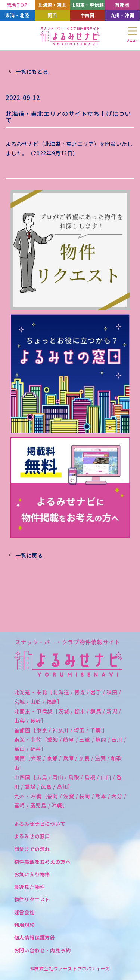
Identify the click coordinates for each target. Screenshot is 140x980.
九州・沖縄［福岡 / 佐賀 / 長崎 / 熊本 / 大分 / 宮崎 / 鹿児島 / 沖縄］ (70, 801)
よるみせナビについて (40, 824)
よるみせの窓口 (32, 836)
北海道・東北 (52, 5)
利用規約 (24, 925)
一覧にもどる (32, 71)
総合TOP (17, 5)
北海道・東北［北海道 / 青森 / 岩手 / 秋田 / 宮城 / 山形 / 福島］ (68, 697)
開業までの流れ (32, 849)
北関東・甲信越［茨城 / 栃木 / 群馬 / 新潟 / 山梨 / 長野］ (68, 716)
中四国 (87, 15)
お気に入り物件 (32, 874)
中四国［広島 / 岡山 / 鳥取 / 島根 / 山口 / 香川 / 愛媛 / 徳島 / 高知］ (68, 782)
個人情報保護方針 (35, 938)
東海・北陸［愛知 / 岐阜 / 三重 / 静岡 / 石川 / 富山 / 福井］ (70, 744)
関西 (52, 15)
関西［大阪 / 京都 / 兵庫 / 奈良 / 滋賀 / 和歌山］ (68, 763)
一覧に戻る (29, 555)
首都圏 (122, 5)
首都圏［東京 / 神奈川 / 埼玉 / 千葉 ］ (61, 730)
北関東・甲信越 (87, 5)
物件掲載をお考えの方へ (43, 862)
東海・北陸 (17, 15)
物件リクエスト (32, 899)
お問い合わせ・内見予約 (43, 950)
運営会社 (24, 912)
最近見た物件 (30, 887)
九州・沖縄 (122, 15)
